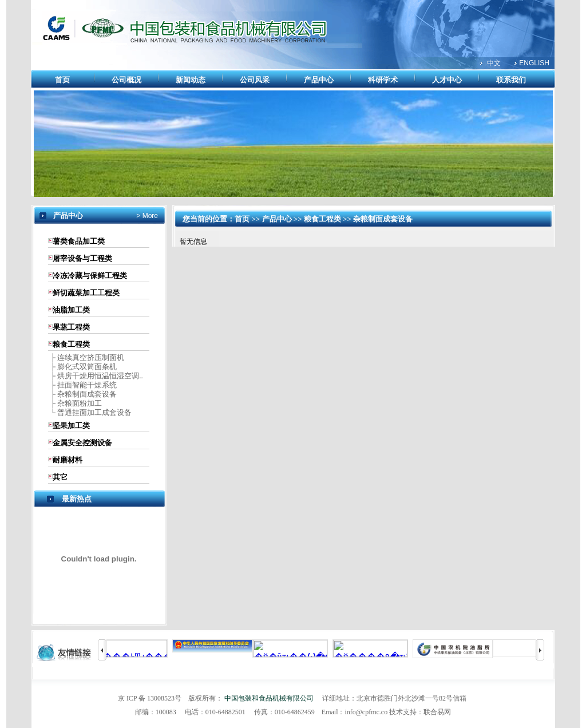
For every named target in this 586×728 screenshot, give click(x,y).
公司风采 (255, 80)
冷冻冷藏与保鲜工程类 (90, 276)
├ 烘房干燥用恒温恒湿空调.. (95, 376)
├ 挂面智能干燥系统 (82, 385)
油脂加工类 (71, 310)
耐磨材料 (68, 460)
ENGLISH (534, 63)
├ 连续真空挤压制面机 (86, 357)
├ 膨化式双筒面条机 (82, 367)
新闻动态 (191, 80)
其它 (60, 477)
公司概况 (126, 80)
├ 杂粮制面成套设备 (82, 394)
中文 (494, 63)
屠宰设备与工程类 (82, 258)
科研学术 (383, 80)
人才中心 (447, 80)
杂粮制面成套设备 (383, 219)
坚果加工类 (71, 426)
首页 (62, 80)
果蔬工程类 (71, 327)
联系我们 (511, 80)
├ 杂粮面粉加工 (75, 403)
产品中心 (319, 80)
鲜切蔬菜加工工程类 (86, 293)
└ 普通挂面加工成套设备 (90, 412)
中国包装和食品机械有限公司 (269, 698)
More (149, 216)
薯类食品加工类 (79, 241)
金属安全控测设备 (82, 443)
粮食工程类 (71, 344)
